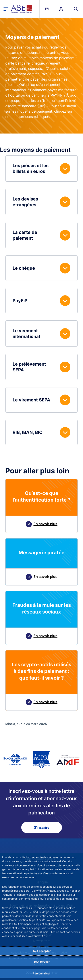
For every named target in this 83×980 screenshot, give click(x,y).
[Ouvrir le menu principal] (6, 9)
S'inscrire (42, 827)
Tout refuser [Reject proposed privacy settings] (42, 962)
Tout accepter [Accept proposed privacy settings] (42, 951)
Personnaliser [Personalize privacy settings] (42, 973)
